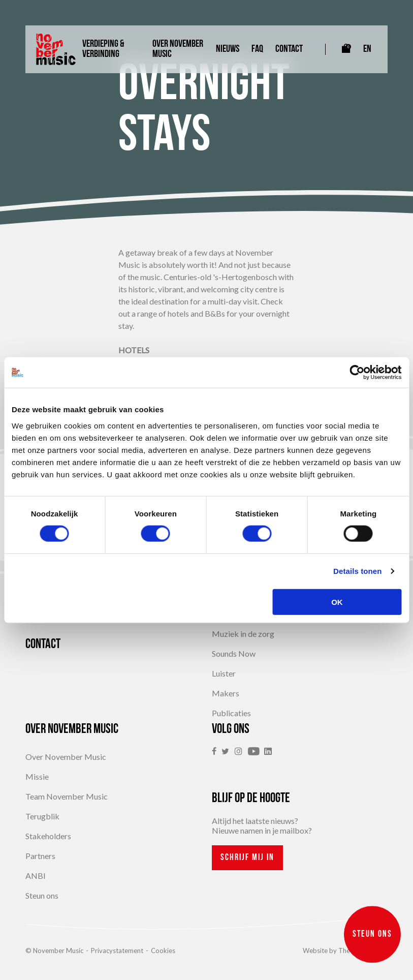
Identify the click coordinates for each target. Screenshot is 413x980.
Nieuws (228, 49)
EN (367, 49)
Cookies (163, 951)
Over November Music (178, 49)
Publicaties (231, 713)
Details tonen (357, 571)
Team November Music (67, 796)
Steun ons (42, 895)
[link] (217, 752)
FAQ (257, 49)
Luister (224, 673)
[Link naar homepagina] (56, 49)
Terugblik (42, 816)
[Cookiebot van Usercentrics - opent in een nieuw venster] (357, 373)
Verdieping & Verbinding (103, 49)
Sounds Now (234, 653)
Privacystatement (117, 951)
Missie (37, 776)
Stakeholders (48, 836)
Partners (40, 856)
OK (337, 602)
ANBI (36, 876)
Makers (226, 693)
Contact (289, 49)
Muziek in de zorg (243, 634)
